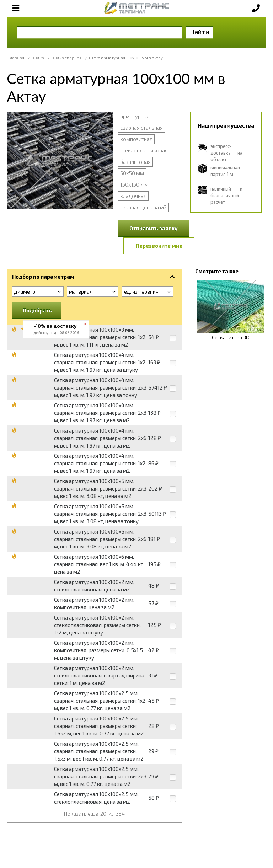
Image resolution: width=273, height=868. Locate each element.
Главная (16, 58)
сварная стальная (141, 128)
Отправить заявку (154, 228)
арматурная (135, 116)
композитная (136, 139)
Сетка (39, 58)
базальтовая (135, 162)
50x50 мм (132, 173)
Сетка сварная (67, 58)
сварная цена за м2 (143, 207)
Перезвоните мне (159, 246)
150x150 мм (134, 184)
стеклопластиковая (144, 150)
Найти (200, 32)
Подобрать (37, 310)
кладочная (133, 196)
